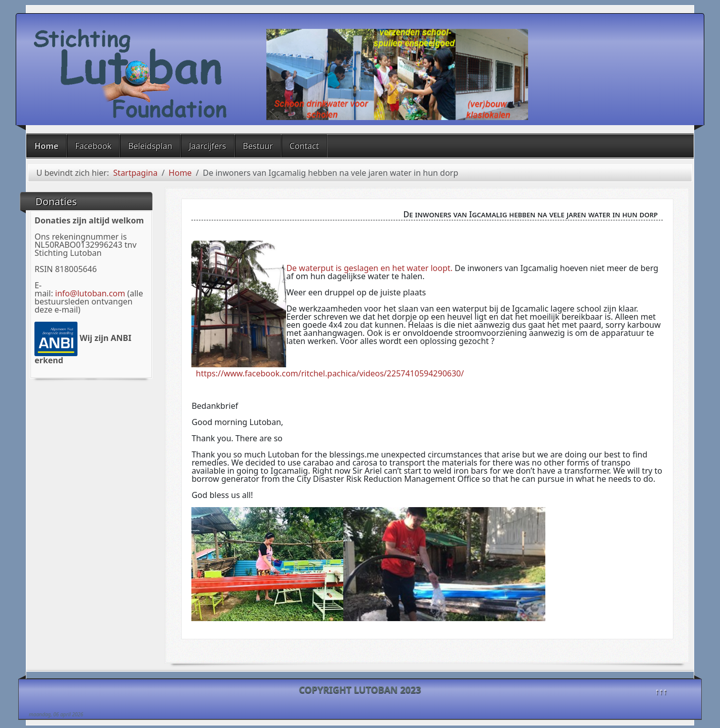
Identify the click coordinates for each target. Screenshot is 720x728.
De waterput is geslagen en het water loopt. (369, 268)
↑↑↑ (661, 691)
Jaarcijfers (207, 146)
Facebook (93, 146)
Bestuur (258, 146)
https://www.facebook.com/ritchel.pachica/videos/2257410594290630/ (330, 373)
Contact (304, 146)
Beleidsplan (150, 146)
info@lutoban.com (90, 293)
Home (46, 146)
